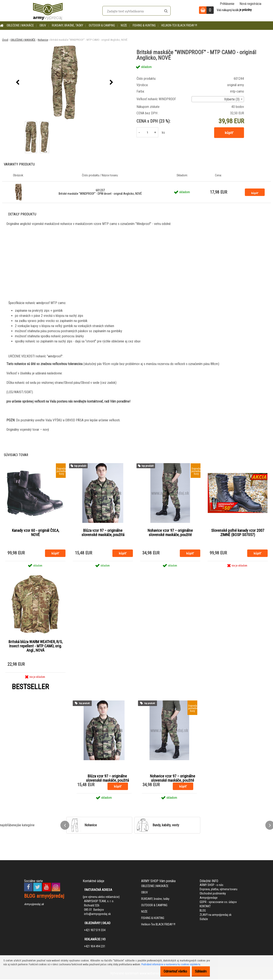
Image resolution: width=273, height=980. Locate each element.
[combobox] (218, 99)
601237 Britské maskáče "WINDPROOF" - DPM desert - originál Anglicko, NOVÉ (100, 192)
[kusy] (147, 132)
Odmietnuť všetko (169, 971)
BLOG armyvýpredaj (44, 897)
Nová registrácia (250, 4)
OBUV (43, 25)
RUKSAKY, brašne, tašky (68, 25)
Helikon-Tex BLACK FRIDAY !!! (179, 25)
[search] (166, 11)
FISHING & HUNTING (144, 25)
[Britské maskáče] (31, 122)
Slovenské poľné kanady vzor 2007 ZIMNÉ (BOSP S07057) (238, 533)
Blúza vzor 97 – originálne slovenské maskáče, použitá (103, 533)
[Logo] (48, 11)
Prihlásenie (227, 4)
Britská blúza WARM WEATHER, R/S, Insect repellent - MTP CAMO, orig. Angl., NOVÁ (36, 647)
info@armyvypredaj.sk (97, 915)
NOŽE (124, 25)
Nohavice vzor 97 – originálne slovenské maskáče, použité (170, 533)
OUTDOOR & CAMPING (102, 25)
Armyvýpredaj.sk (34, 905)
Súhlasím (199, 971)
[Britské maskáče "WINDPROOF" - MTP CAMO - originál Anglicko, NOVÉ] (65, 83)
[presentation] (18, 83)
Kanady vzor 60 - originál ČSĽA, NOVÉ (36, 533)
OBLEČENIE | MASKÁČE (20, 25)
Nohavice (43, 40)
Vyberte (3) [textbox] (232, 99)
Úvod (5, 40)
